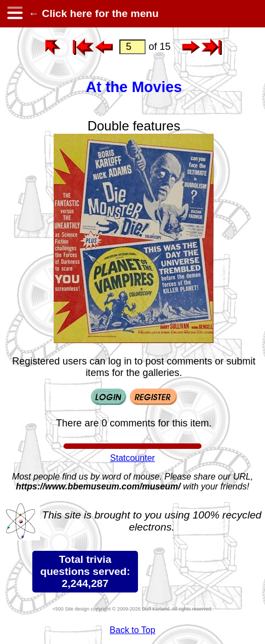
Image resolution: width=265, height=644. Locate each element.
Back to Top (132, 630)
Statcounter (132, 458)
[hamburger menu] (14, 14)
